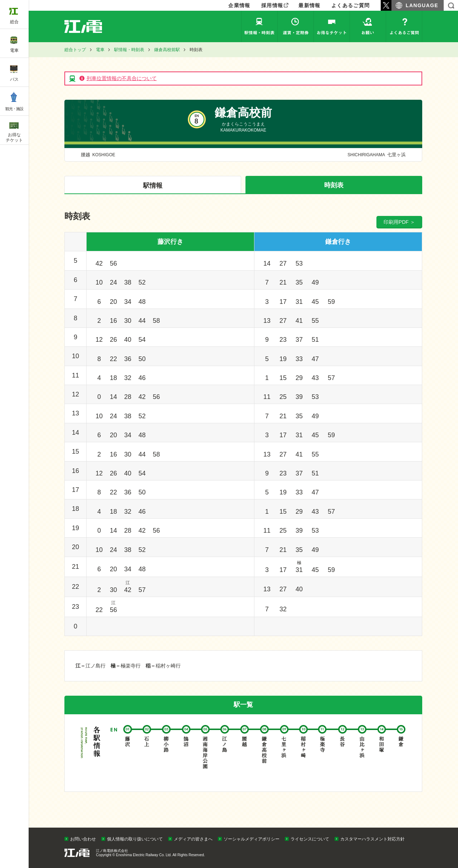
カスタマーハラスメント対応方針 (372, 839)
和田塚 (382, 753)
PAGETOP (439, 826)
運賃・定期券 (296, 26)
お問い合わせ (83, 839)
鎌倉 (401, 753)
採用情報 (272, 5)
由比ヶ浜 (362, 753)
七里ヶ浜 (376, 154)
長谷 (343, 753)
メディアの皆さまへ (193, 839)
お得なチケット (332, 26)
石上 (148, 753)
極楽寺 (323, 753)
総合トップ (75, 50)
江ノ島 (226, 753)
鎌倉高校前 (265, 753)
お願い (368, 26)
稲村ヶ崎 (304, 753)
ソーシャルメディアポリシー (252, 839)
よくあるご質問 (351, 5)
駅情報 (153, 186)
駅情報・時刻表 (259, 26)
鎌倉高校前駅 (167, 50)
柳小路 (167, 753)
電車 (100, 50)
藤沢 (128, 753)
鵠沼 (187, 753)
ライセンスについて (310, 839)
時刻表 (334, 185)
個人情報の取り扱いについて (135, 839)
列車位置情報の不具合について (122, 78)
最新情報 (310, 5)
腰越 (98, 154)
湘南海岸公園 (206, 753)
